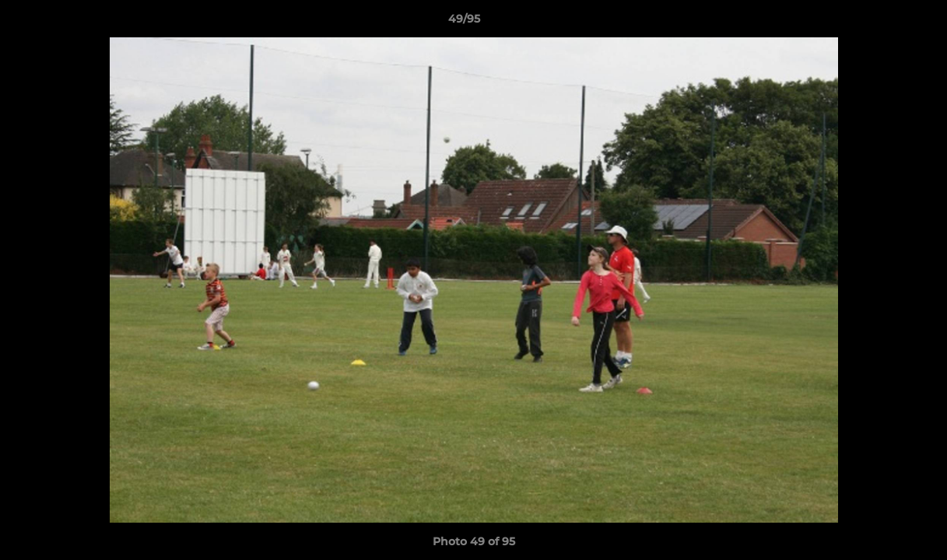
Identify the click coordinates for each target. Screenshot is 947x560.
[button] (882, 23)
